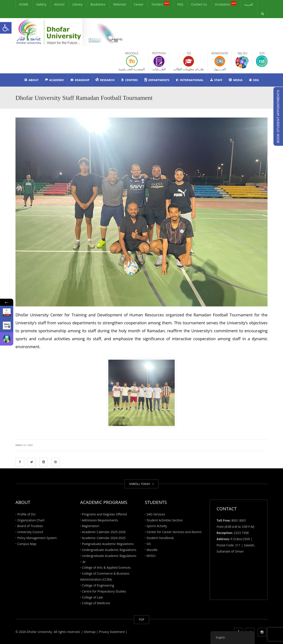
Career (139, 4)
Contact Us (199, 4)
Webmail (120, 4)
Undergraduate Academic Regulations (109, 550)
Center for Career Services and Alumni (174, 532)
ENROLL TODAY (141, 484)
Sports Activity (157, 526)
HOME (24, 4)
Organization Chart (31, 520)
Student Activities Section (165, 520)
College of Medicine (96, 603)
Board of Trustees (30, 526)
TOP (141, 619)
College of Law (92, 597)
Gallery (41, 4)
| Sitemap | (90, 632)
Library (77, 4)
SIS (149, 544)
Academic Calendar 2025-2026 (104, 532)
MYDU (151, 556)
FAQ (180, 4)
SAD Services (156, 514)
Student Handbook (160, 538)
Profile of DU (26, 514)
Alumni (59, 4)
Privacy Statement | (113, 632)
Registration (91, 526)
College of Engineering (98, 585)
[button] (6, 28)
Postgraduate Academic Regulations (108, 544)
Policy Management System (37, 538)
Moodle (152, 550)
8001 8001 (239, 520)
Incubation (226, 4)
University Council (30, 532)
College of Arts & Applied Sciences (106, 567)
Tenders (160, 4)
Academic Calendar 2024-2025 (104, 538)
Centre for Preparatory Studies (104, 591)
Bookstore (98, 4)
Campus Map (27, 544)
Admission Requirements (100, 520)
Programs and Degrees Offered (104, 514)
